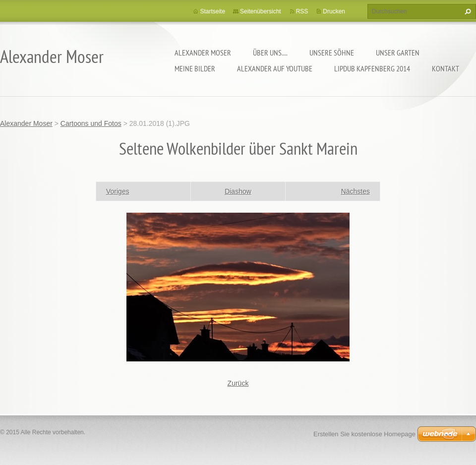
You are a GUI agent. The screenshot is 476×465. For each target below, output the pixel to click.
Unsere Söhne (332, 53)
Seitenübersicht (261, 11)
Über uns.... (270, 53)
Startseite (212, 11)
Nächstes (356, 191)
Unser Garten (398, 53)
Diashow (238, 191)
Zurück (238, 383)
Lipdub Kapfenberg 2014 (372, 68)
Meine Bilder (195, 68)
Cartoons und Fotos (91, 123)
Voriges (118, 191)
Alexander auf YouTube (275, 68)
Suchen (467, 11)
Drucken (334, 11)
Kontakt (446, 68)
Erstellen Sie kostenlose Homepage (364, 434)
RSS (302, 11)
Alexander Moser (203, 53)
